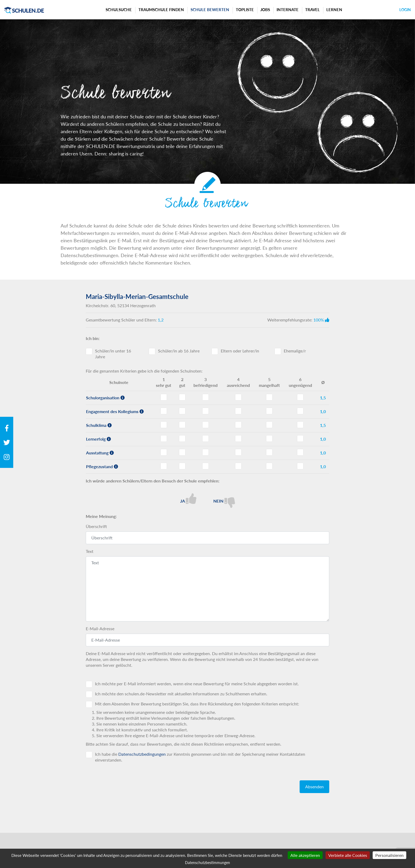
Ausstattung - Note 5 (269, 452)
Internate (288, 10)
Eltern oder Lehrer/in (240, 351)
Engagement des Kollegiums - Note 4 (238, 411)
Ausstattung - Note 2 (182, 452)
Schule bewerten (210, 10)
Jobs (265, 10)
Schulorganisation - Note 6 (300, 397)
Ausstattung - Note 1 (164, 452)
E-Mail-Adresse (100, 628)
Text (90, 551)
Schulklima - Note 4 (238, 425)
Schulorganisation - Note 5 (269, 397)
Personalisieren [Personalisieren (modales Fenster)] (389, 855)
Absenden (314, 787)
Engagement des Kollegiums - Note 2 (182, 411)
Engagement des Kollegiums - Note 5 (269, 411)
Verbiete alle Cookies (348, 855)
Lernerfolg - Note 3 (206, 439)
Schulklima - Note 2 (182, 425)
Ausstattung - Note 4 (238, 452)
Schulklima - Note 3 (206, 425)
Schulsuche (119, 10)
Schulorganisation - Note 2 (182, 397)
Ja (188, 499)
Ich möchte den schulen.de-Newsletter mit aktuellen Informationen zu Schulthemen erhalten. (181, 694)
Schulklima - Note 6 (300, 425)
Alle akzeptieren (305, 855)
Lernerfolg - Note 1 (164, 439)
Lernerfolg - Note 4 (238, 439)
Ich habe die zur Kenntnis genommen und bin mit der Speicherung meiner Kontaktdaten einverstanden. (200, 757)
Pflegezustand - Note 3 (206, 466)
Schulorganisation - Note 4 (238, 397)
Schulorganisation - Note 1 (164, 397)
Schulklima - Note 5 (269, 425)
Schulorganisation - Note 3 (206, 397)
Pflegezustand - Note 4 (238, 466)
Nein (224, 501)
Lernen (334, 10)
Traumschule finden (161, 10)
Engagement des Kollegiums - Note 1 (164, 411)
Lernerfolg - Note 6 (300, 439)
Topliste (245, 10)
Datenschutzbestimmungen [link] (207, 863)
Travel (312, 10)
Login (405, 10)
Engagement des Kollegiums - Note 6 (300, 411)
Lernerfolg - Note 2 (182, 439)
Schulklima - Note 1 (164, 425)
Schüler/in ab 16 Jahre (179, 351)
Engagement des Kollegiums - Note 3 (206, 411)
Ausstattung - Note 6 (300, 452)
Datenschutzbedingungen (142, 754)
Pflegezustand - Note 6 (300, 466)
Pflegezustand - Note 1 (164, 466)
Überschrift (96, 526)
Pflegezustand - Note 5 (269, 466)
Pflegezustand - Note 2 (182, 466)
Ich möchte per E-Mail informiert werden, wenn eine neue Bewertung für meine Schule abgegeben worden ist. (197, 684)
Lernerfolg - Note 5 (269, 439)
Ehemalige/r (295, 351)
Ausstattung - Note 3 (206, 452)
